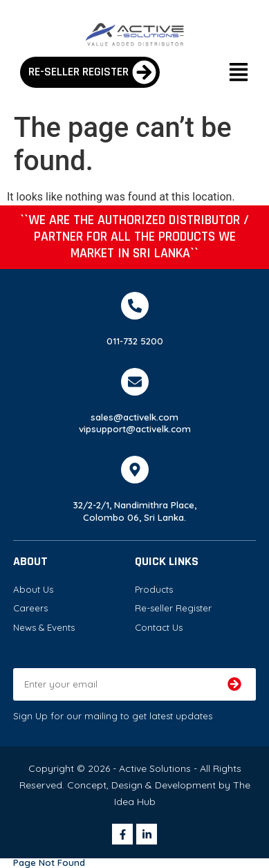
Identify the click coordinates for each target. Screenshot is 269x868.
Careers (30, 608)
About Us (33, 589)
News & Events (44, 627)
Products (154, 589)
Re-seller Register (173, 608)
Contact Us (159, 627)
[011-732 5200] (135, 306)
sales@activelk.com (134, 417)
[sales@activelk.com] (135, 382)
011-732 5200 (135, 341)
